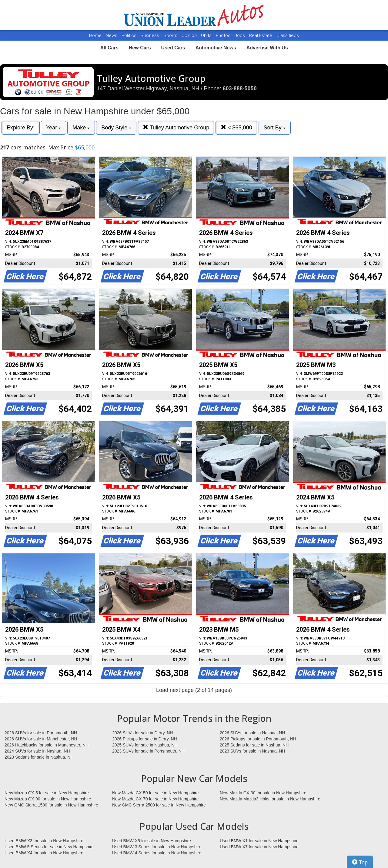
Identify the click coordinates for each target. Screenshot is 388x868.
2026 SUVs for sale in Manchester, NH (41, 739)
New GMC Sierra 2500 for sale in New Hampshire (159, 805)
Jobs (240, 35)
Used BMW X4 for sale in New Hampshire (44, 853)
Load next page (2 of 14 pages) (194, 690)
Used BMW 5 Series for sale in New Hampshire (49, 847)
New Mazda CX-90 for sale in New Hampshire (48, 799)
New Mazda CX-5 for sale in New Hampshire (47, 793)
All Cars (109, 48)
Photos (224, 35)
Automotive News (216, 48)
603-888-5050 (240, 88)
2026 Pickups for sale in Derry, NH (145, 739)
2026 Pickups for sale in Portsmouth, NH (258, 739)
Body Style (116, 128)
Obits (207, 35)
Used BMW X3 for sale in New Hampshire (44, 841)
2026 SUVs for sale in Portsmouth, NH (41, 733)
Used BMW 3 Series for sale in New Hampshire (157, 847)
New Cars (140, 48)
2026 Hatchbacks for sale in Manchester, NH (47, 745)
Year (54, 128)
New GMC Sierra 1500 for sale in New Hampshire (51, 805)
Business (151, 35)
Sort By (275, 128)
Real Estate (261, 35)
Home (95, 35)
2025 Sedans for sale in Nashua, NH (254, 745)
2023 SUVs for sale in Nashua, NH (253, 751)
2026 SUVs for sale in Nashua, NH (253, 733)
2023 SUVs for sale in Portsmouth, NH (148, 751)
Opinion (190, 35)
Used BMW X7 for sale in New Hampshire (259, 847)
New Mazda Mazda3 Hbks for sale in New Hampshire (270, 799)
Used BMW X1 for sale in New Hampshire (259, 841)
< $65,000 (236, 127)
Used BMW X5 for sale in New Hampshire (152, 841)
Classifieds (288, 35)
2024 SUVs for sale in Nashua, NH (37, 751)
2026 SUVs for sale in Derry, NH (142, 733)
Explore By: (21, 128)
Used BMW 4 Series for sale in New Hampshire (157, 853)
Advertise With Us (267, 48)
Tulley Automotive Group (176, 127)
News (112, 35)
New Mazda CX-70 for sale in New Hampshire (156, 799)
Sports (171, 35)
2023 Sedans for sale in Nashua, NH (39, 757)
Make (81, 128)
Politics (129, 35)
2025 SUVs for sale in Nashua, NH (145, 745)
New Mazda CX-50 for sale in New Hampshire (156, 793)
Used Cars (173, 48)
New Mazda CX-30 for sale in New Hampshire (263, 793)
